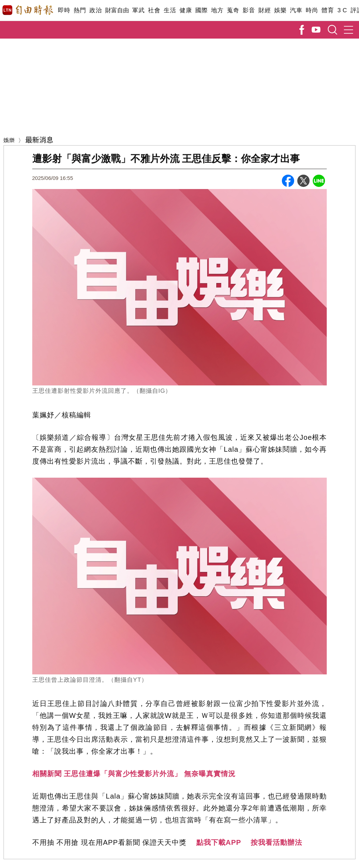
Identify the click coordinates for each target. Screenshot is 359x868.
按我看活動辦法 (276, 842)
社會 (154, 10)
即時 (64, 10)
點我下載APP (219, 842)
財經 (265, 10)
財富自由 (117, 10)
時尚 (312, 10)
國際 (201, 10)
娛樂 (280, 10)
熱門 (80, 10)
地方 (217, 10)
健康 (186, 10)
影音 (249, 10)
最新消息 (39, 139)
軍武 (138, 10)
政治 (96, 10)
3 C (342, 10)
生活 (170, 10)
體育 (328, 10)
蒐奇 (233, 10)
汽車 (296, 10)
